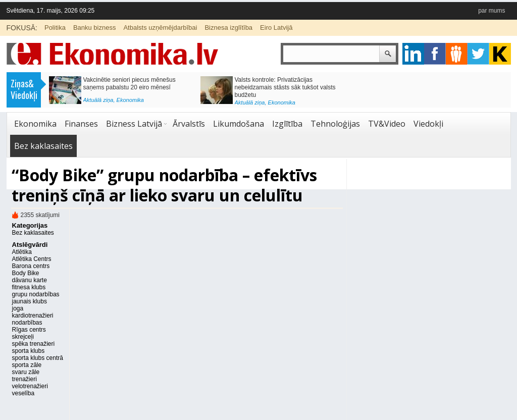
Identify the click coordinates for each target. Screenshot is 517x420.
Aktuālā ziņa (98, 100)
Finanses (81, 124)
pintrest (457, 54)
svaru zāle (26, 372)
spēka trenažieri (34, 344)
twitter (478, 54)
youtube (500, 54)
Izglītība (287, 124)
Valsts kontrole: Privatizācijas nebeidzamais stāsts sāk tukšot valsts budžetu (285, 87)
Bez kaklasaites (43, 146)
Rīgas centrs (29, 330)
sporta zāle (27, 365)
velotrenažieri (30, 386)
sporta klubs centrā (38, 358)
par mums (492, 11)
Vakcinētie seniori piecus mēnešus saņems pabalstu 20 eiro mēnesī (130, 84)
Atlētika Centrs (32, 259)
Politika (55, 28)
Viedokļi (428, 124)
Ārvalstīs (189, 124)
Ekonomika (130, 100)
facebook (435, 54)
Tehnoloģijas (335, 124)
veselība (23, 393)
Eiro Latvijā (276, 28)
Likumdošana (239, 124)
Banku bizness (95, 28)
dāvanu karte (30, 280)
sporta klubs (29, 351)
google (413, 54)
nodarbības (27, 323)
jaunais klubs (30, 301)
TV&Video (387, 124)
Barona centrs (31, 266)
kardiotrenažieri (33, 316)
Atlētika (22, 252)
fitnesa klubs (29, 287)
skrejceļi (23, 337)
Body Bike (26, 273)
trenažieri (24, 379)
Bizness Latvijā (134, 124)
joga (18, 308)
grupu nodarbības (36, 294)
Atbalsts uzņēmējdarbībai (160, 28)
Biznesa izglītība (228, 28)
